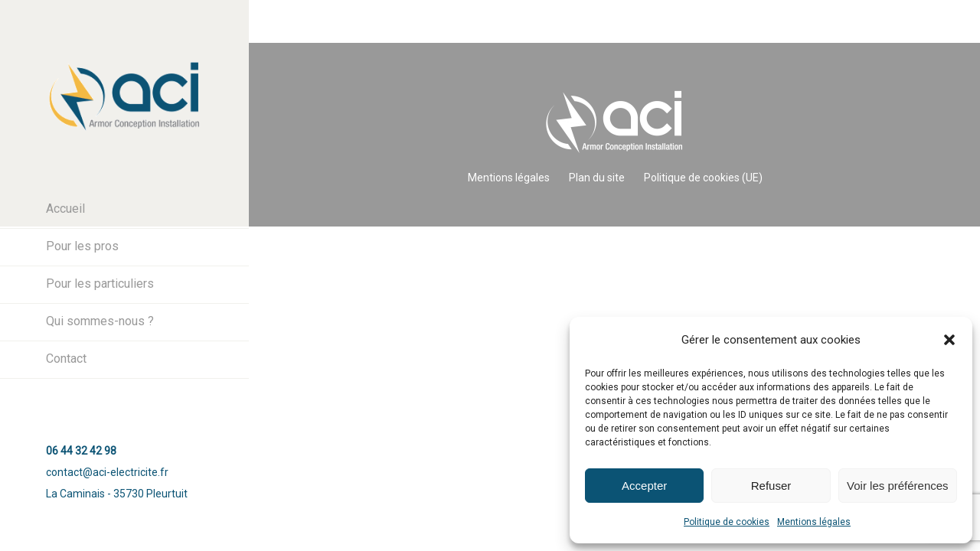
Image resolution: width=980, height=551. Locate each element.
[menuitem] (124, 210)
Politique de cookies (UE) (703, 178)
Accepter (644, 486)
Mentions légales (814, 522)
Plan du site (597, 178)
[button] (949, 340)
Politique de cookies (727, 522)
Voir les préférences (898, 486)
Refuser (771, 486)
